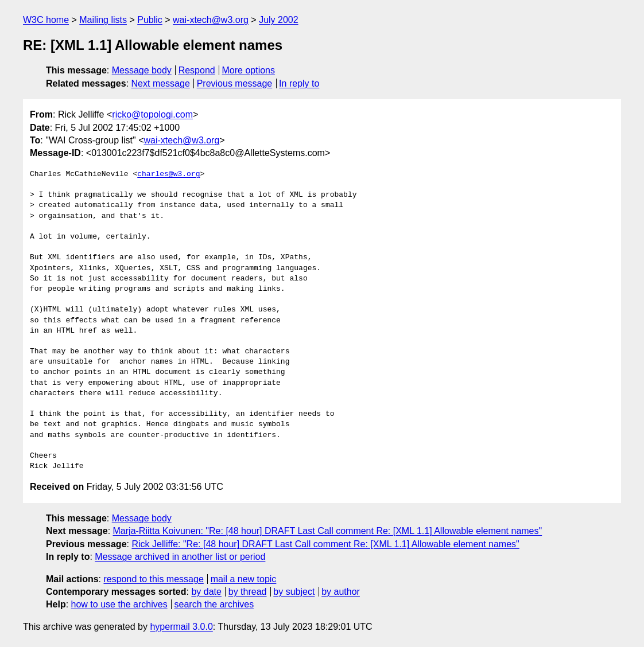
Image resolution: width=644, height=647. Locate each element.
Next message (161, 83)
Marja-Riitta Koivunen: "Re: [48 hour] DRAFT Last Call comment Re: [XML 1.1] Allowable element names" (328, 531)
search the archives (214, 604)
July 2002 (279, 20)
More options (249, 70)
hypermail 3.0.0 (181, 627)
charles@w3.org (168, 174)
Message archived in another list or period (180, 557)
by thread (248, 592)
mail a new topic (244, 579)
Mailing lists (103, 20)
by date (206, 592)
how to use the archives (119, 604)
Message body (142, 70)
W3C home (46, 20)
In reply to (299, 83)
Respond (197, 70)
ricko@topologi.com (152, 114)
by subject (294, 592)
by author (341, 592)
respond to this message (153, 579)
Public (150, 20)
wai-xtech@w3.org (211, 20)
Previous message (235, 83)
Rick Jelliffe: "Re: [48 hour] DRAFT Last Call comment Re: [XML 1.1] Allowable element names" (325, 544)
